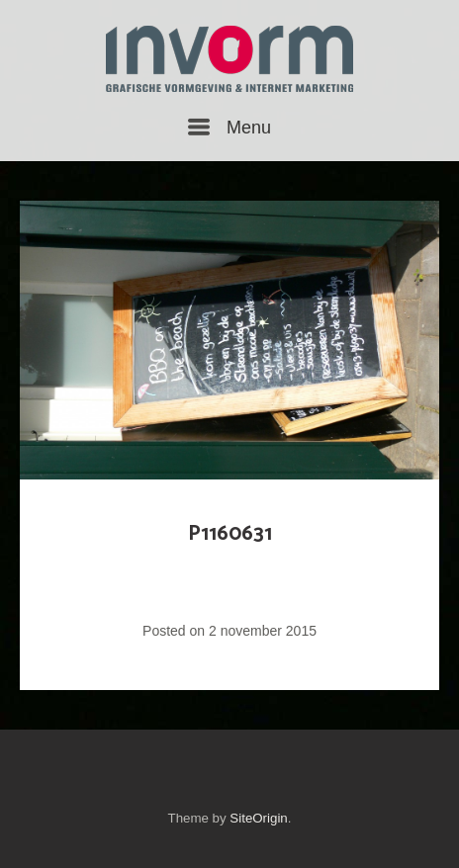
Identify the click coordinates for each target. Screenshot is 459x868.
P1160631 (230, 534)
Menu (229, 128)
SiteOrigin (258, 818)
